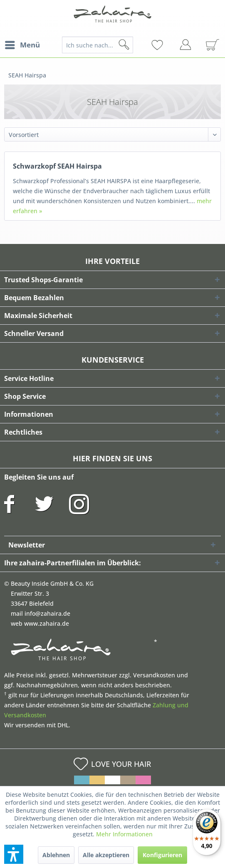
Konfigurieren (162, 855)
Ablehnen (56, 855)
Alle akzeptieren (106, 855)
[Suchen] (137, 45)
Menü (22, 44)
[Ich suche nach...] (98, 45)
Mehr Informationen (124, 834)
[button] (14, 854)
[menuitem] (22, 45)
